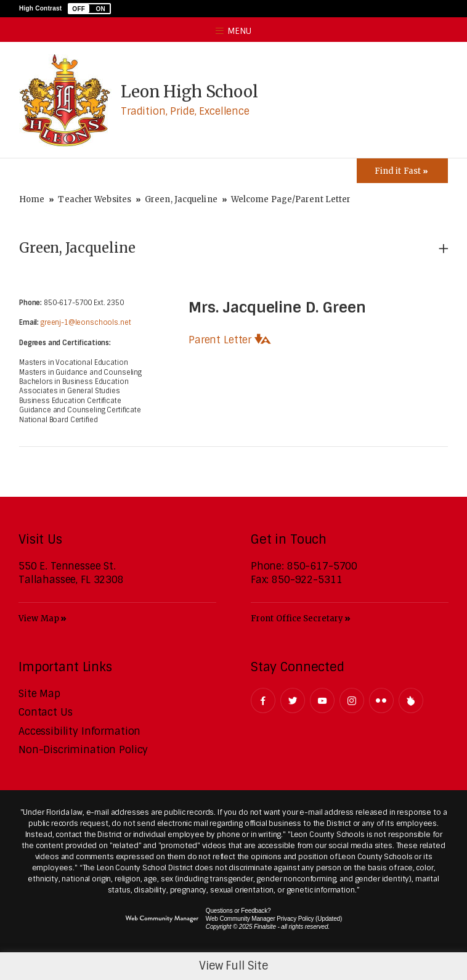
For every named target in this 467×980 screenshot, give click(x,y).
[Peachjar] (411, 700)
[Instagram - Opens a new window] (352, 700)
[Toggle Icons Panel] (402, 171)
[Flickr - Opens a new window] (381, 700)
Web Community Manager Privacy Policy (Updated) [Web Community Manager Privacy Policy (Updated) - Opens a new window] (274, 919)
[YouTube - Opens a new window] (322, 700)
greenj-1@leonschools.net (86, 322)
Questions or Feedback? (238, 911)
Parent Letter (220, 340)
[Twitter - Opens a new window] (293, 700)
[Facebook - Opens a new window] (263, 700)
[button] (89, 9)
